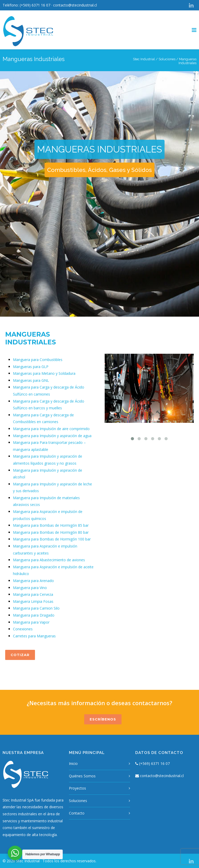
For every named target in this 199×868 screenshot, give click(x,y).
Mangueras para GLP (31, 367)
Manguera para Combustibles (38, 360)
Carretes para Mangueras (34, 636)
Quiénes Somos (82, 776)
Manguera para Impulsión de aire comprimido (51, 429)
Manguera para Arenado (33, 581)
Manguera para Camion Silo (36, 608)
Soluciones (167, 59)
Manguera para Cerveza (33, 594)
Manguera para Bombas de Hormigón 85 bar (51, 525)
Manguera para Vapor (31, 622)
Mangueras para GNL (31, 380)
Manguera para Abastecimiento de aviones (49, 560)
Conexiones (23, 629)
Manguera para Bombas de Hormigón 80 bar (51, 532)
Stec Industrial (144, 59)
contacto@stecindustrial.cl (75, 5)
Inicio (73, 763)
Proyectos (77, 788)
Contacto (77, 813)
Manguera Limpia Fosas (33, 601)
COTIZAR (20, 655)
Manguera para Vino (30, 588)
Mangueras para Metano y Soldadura (44, 373)
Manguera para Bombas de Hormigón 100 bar (52, 539)
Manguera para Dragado (34, 615)
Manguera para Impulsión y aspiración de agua (52, 436)
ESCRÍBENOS (103, 719)
